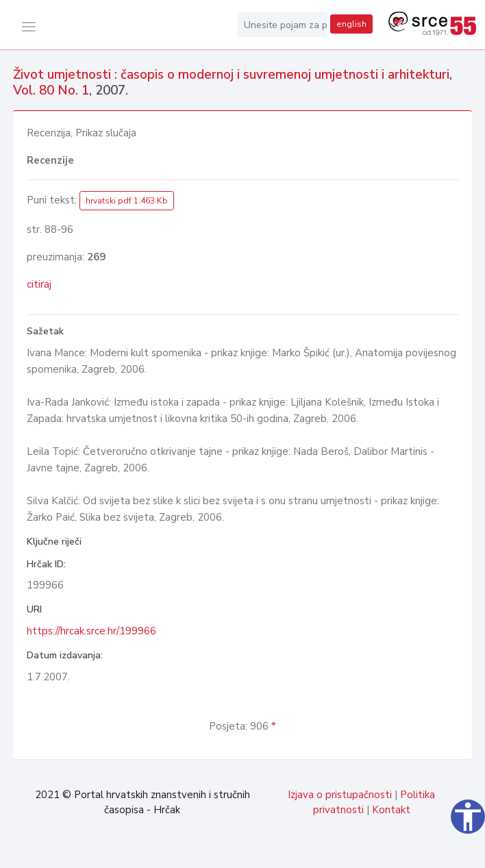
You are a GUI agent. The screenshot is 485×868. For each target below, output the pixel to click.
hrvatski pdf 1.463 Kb (127, 201)
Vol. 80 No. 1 (51, 90)
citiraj (39, 284)
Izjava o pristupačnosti (340, 795)
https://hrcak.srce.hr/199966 (91, 631)
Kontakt (391, 810)
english (351, 24)
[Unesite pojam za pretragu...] (282, 25)
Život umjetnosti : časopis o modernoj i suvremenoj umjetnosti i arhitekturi (231, 75)
